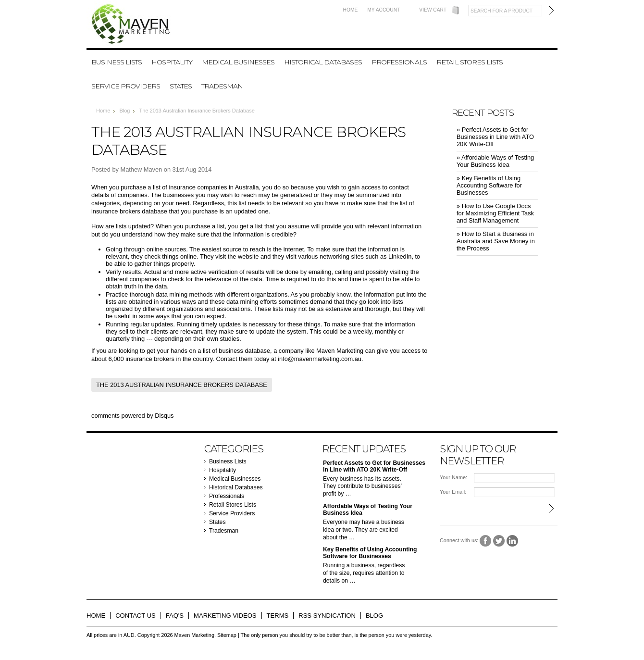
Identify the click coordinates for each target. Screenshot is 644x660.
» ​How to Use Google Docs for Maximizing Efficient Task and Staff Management (495, 213)
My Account (384, 10)
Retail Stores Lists (470, 62)
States (181, 86)
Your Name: (453, 477)
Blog (124, 111)
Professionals (399, 62)
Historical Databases (323, 62)
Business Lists (117, 62)
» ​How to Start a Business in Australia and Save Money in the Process (496, 241)
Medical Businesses (238, 62)
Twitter (499, 541)
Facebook (486, 541)
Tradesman (222, 86)
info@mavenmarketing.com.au (320, 359)
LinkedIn (513, 541)
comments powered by (132, 416)
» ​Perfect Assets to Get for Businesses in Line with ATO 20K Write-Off (495, 137)
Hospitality (172, 62)
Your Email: (453, 492)
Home (351, 10)
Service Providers (126, 86)
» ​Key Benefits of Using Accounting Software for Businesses (489, 185)
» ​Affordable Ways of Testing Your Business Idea (495, 161)
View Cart (433, 10)
